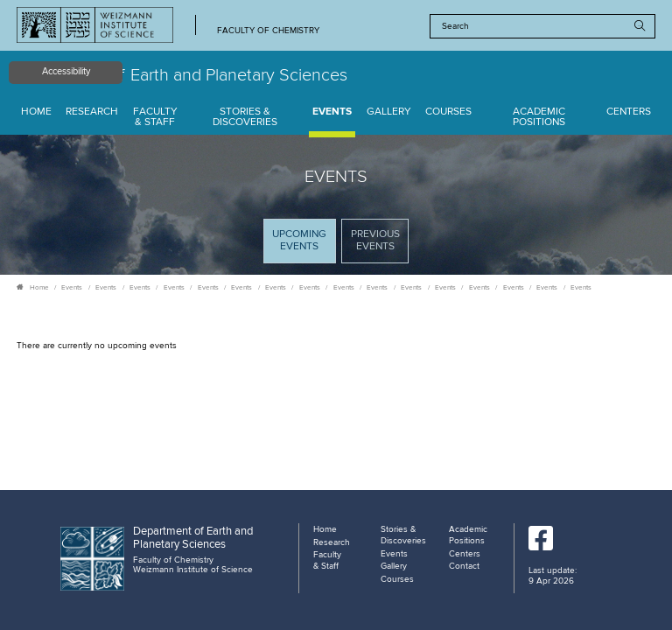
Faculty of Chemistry (268, 31)
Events (332, 112)
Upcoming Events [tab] (304, 245)
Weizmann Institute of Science (193, 570)
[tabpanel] (336, 346)
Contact (464, 566)
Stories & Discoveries (245, 118)
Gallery (389, 112)
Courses (448, 112)
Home (36, 112)
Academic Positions (539, 118)
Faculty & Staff (155, 118)
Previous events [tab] (375, 241)
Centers (629, 112)
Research (92, 112)
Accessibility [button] (66, 72)
